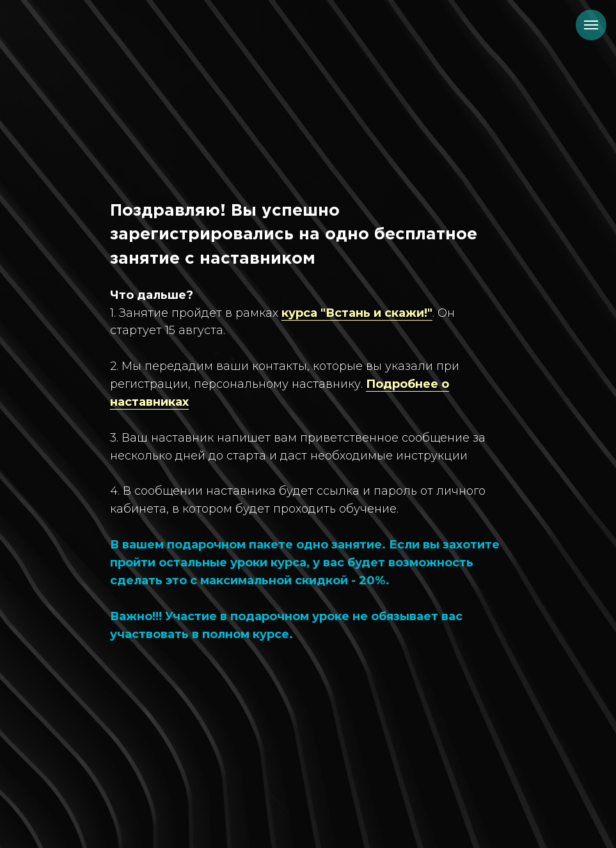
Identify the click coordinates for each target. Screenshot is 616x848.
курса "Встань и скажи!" (357, 313)
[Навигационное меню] (591, 25)
